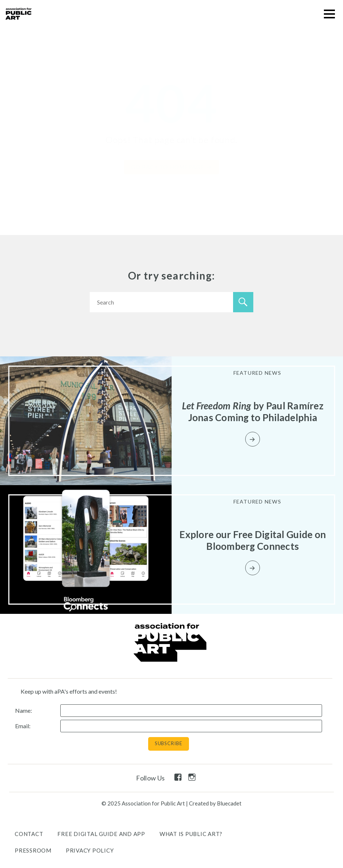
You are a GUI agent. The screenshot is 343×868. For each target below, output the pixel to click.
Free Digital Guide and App (101, 834)
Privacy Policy (90, 850)
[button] (329, 14)
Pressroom (33, 850)
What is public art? (191, 834)
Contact (29, 834)
